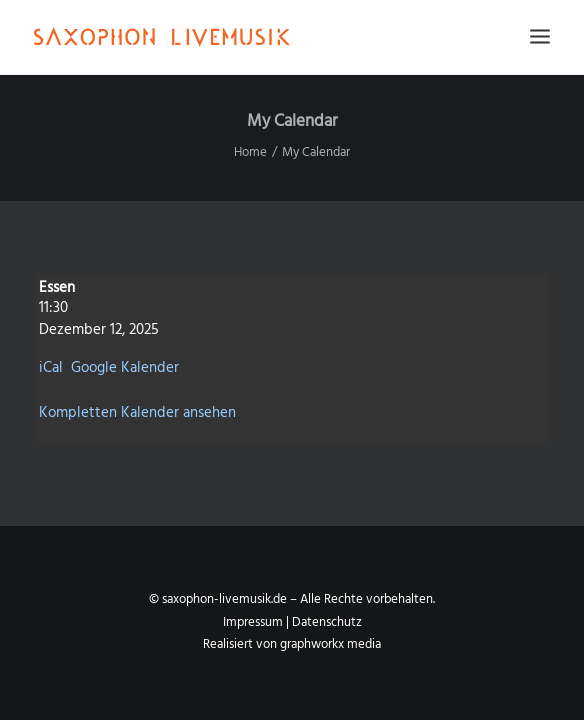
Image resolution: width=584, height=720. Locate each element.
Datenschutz (327, 622)
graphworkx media (330, 644)
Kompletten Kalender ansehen (137, 413)
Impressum (253, 622)
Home (250, 152)
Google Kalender (125, 368)
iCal (51, 368)
